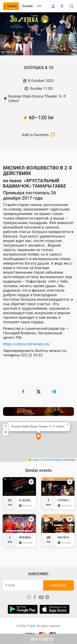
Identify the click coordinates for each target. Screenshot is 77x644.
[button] (38, 437)
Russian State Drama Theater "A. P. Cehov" (37, 98)
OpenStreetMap (53, 460)
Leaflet (34, 460)
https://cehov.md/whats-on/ (27, 344)
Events (28, 6)
